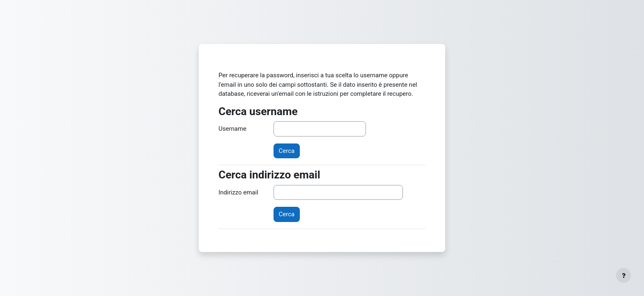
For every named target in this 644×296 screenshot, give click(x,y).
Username (232, 129)
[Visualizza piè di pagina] (623, 275)
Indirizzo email (238, 192)
